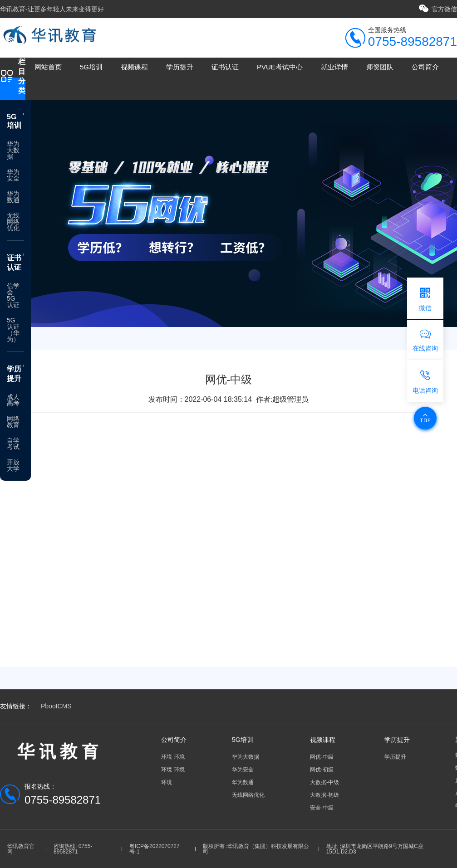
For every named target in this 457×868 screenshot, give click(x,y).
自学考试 (13, 444)
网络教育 (13, 422)
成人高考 (13, 400)
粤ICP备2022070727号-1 (155, 849)
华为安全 (13, 175)
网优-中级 (322, 757)
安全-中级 (322, 808)
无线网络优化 (13, 222)
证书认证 (225, 67)
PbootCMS (56, 706)
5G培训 (91, 67)
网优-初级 (322, 770)
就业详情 (334, 67)
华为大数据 (13, 150)
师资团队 (380, 67)
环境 (167, 757)
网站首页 (48, 67)
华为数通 (13, 197)
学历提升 (180, 67)
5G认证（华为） (13, 330)
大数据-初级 (324, 795)
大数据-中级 (324, 782)
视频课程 (134, 67)
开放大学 (13, 465)
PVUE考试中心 (280, 67)
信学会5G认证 (13, 295)
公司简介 (425, 67)
